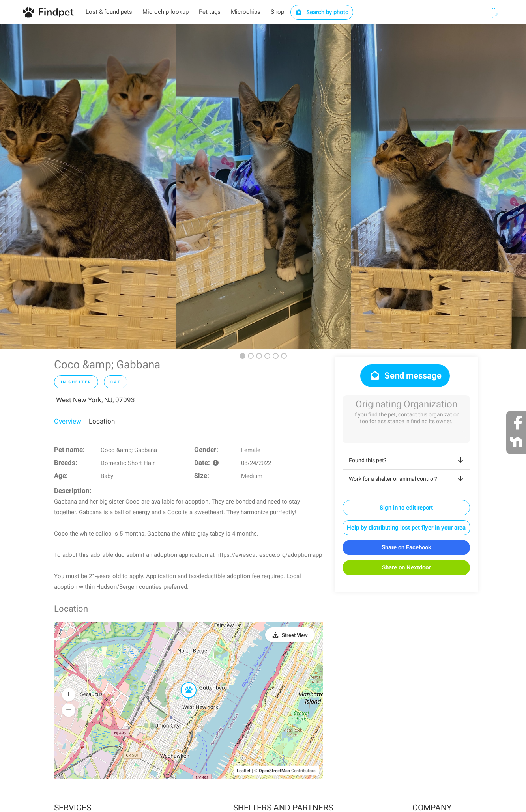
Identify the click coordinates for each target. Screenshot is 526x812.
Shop (277, 12)
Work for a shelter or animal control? (407, 479)
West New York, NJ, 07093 (95, 400)
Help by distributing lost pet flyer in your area (406, 528)
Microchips (246, 12)
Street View (295, 635)
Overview (68, 421)
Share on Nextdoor (406, 567)
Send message (405, 376)
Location (102, 421)
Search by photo (322, 12)
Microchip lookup (166, 12)
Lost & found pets (109, 12)
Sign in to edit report (406, 508)
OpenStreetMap (274, 771)
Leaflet (244, 771)
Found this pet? (407, 460)
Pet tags (210, 12)
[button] (183, 683)
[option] (88, 186)
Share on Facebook (406, 547)
